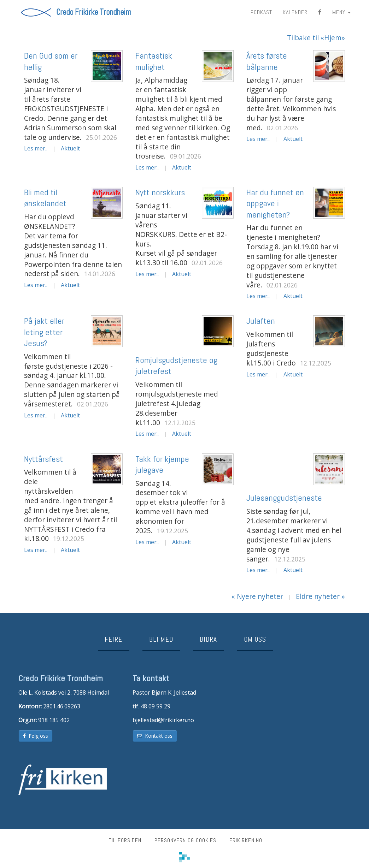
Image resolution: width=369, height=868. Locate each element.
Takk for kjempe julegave (162, 464)
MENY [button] (341, 12)
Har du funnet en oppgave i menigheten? (275, 203)
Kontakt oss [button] (155, 736)
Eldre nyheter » (320, 596)
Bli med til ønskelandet (45, 198)
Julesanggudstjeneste (284, 498)
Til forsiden (125, 840)
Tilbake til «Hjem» (316, 38)
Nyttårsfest (43, 459)
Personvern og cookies (185, 840)
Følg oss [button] (36, 736)
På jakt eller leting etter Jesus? (44, 332)
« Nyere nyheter (257, 596)
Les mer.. (36, 148)
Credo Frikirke (94, 12)
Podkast (261, 12)
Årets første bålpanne (267, 61)
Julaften (261, 321)
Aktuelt (70, 148)
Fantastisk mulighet (154, 61)
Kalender (295, 12)
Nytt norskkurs (160, 192)
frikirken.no (246, 840)
